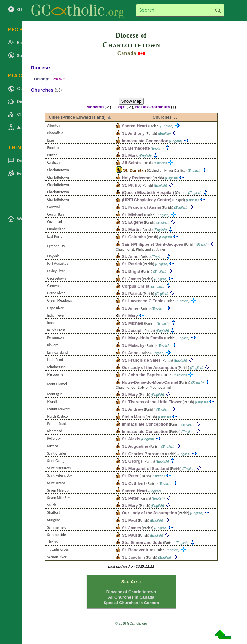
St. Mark (130, 156)
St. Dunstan (135, 170)
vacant (59, 79)
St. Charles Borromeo (143, 454)
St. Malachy (133, 345)
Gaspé (120, 107)
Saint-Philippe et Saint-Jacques (153, 244)
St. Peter (130, 476)
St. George (132, 461)
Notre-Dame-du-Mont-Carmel (150, 382)
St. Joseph (132, 331)
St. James (132, 279)
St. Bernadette (136, 148)
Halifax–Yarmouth (152, 107)
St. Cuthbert (134, 483)
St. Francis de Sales (141, 360)
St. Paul (129, 520)
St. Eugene (133, 222)
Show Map (131, 101)
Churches (162, 117)
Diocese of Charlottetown (131, 592)
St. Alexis (131, 439)
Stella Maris (133, 417)
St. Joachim (133, 557)
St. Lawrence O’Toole (143, 301)
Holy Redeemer (137, 178)
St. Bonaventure (138, 550)
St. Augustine (135, 446)
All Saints (131, 163)
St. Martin (131, 230)
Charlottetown (131, 45)
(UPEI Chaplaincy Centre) (147, 200)
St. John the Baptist (141, 375)
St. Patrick (132, 264)
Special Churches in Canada (131, 603)
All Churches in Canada (131, 597)
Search (218, 10)
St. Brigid (131, 271)
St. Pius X (131, 185)
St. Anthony (133, 133)
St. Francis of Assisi (142, 207)
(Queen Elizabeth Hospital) (148, 193)
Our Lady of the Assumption (150, 368)
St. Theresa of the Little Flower (152, 402)
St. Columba (134, 237)
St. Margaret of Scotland (146, 469)
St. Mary (130, 316)
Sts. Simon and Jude (142, 543)
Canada (127, 53)
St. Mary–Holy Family (143, 338)
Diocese (40, 67)
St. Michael (133, 215)
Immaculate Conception (145, 141)
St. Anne (130, 257)
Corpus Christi (136, 286)
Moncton (95, 107)
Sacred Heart (135, 126)
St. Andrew (133, 409)
